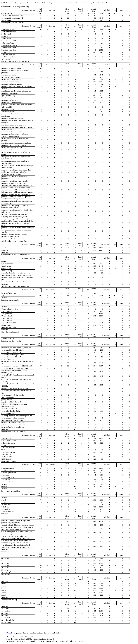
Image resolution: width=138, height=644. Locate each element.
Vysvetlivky (11, 633)
